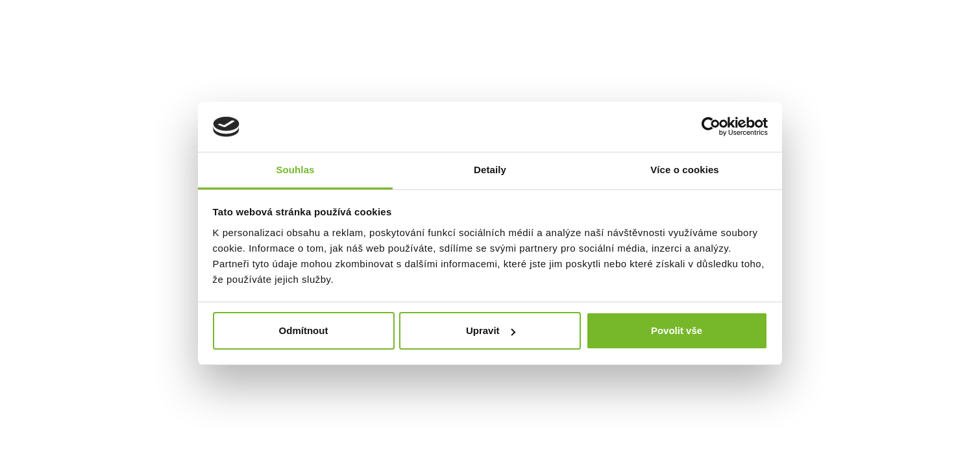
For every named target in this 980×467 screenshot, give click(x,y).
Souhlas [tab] (295, 170)
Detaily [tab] (490, 170)
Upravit (491, 330)
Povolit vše (677, 330)
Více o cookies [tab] (685, 170)
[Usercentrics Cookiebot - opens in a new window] (711, 126)
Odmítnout (304, 330)
